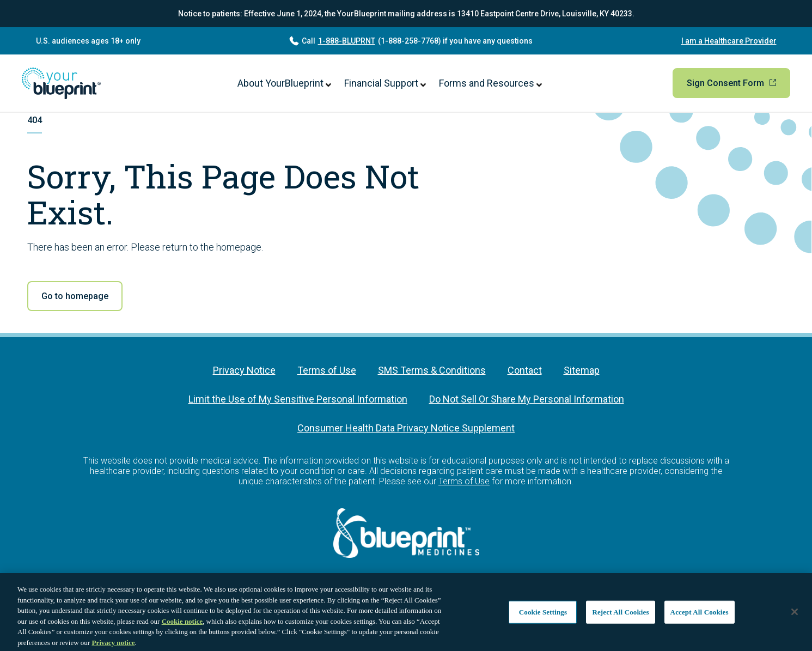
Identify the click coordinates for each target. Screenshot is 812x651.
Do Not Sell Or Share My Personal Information (527, 399)
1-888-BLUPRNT (347, 41)
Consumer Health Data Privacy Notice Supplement (406, 428)
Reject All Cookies (620, 614)
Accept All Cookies (700, 614)
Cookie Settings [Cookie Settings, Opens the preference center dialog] (543, 614)
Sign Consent (731, 83)
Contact (525, 370)
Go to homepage (75, 296)
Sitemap (582, 370)
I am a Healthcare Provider (729, 41)
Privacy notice (113, 645)
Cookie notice (182, 623)
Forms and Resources (490, 83)
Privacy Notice (244, 370)
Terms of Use (327, 370)
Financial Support (385, 83)
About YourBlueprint (284, 83)
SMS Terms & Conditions (432, 370)
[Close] (795, 615)
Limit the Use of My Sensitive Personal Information (298, 399)
